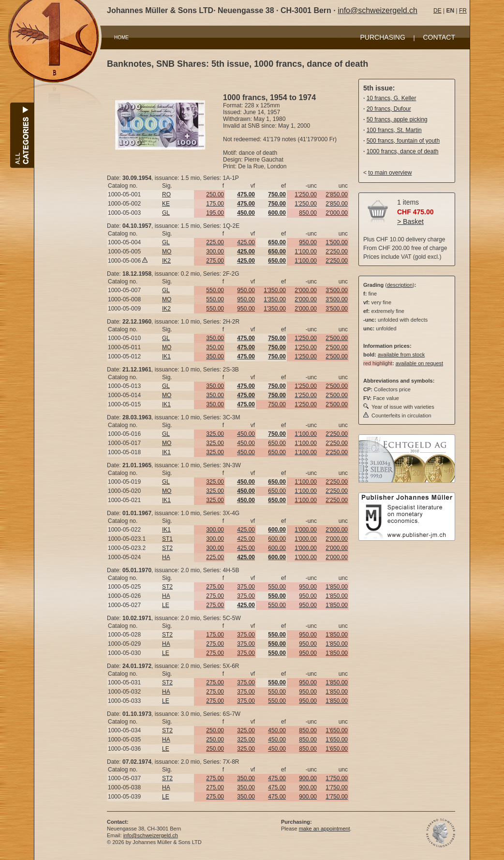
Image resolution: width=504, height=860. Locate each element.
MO (167, 252)
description (400, 285)
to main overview (390, 173)
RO (166, 194)
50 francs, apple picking (397, 119)
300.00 (215, 252)
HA (166, 557)
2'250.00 (337, 252)
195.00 (215, 213)
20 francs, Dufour (389, 109)
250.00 (215, 194)
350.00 (215, 338)
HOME (121, 37)
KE (166, 204)
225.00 (215, 242)
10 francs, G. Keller (392, 98)
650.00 (277, 443)
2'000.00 (337, 213)
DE (437, 11)
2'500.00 (337, 338)
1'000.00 (306, 530)
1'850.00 (337, 587)
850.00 (308, 213)
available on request (419, 363)
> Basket (410, 222)
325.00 (215, 434)
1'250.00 (306, 194)
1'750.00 (337, 778)
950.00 (308, 242)
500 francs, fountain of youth (403, 141)
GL (166, 213)
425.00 (246, 242)
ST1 (167, 539)
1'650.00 (337, 730)
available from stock (401, 355)
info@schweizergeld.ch (378, 10)
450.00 (246, 434)
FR (463, 11)
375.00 (246, 587)
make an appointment (325, 829)
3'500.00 (337, 290)
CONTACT (439, 37)
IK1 (166, 356)
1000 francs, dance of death (403, 151)
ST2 (167, 548)
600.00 (277, 539)
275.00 (215, 261)
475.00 (277, 778)
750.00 (277, 404)
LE (166, 605)
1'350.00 (275, 290)
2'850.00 (337, 194)
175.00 (215, 204)
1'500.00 (337, 242)
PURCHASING (383, 37)
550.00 (215, 290)
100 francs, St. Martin (394, 130)
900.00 (308, 778)
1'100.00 (306, 252)
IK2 (166, 261)
